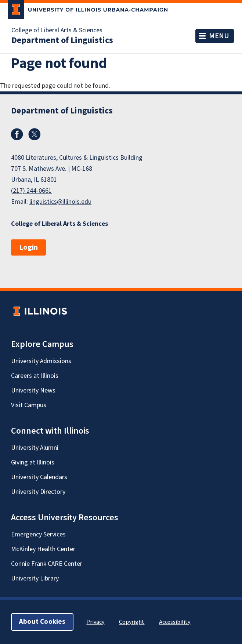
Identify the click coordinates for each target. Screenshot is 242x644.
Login (28, 247)
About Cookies (42, 622)
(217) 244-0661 (31, 191)
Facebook (17, 134)
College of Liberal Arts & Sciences (57, 30)
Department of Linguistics (62, 40)
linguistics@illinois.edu (60, 202)
